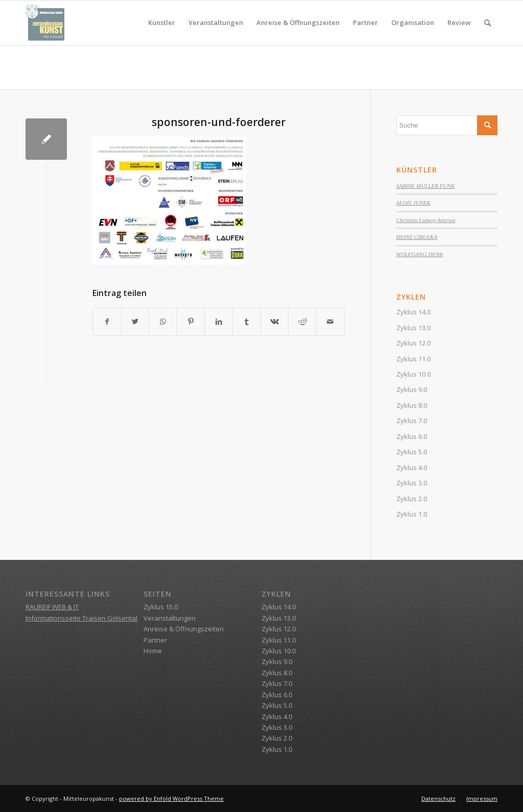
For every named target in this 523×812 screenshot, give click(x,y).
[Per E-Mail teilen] (330, 322)
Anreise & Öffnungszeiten (184, 629)
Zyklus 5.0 (412, 452)
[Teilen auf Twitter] (135, 322)
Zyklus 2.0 (412, 499)
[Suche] (488, 23)
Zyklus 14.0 (413, 312)
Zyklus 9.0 (412, 389)
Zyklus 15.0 (161, 607)
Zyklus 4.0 (412, 467)
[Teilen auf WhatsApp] (163, 322)
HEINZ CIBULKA (417, 237)
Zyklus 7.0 (412, 421)
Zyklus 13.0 (413, 328)
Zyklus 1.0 (412, 514)
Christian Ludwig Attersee (426, 220)
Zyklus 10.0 (413, 374)
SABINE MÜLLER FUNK (426, 186)
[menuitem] (162, 23)
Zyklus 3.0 (412, 483)
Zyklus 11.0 (413, 359)
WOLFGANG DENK (420, 254)
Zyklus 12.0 (413, 343)
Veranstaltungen (170, 618)
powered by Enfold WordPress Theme (171, 798)
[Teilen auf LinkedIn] (219, 322)
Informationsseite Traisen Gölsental (81, 618)
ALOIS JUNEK (413, 203)
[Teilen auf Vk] (275, 322)
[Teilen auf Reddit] (302, 322)
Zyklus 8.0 (412, 405)
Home (153, 651)
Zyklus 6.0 (412, 436)
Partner (155, 640)
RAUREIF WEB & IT (52, 607)
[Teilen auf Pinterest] (191, 322)
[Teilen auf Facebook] (107, 322)
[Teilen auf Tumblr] (247, 322)
